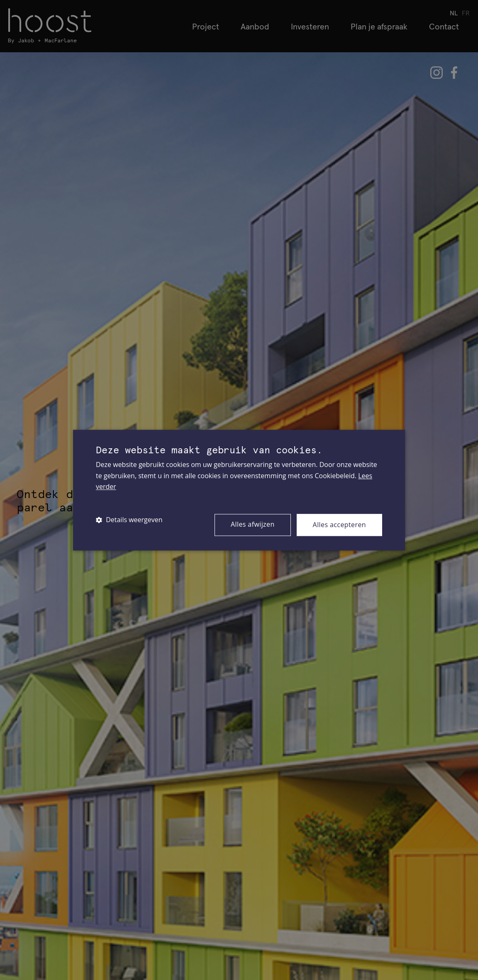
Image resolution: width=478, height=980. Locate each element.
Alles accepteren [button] (339, 525)
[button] (129, 520)
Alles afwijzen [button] (253, 524)
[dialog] (239, 490)
